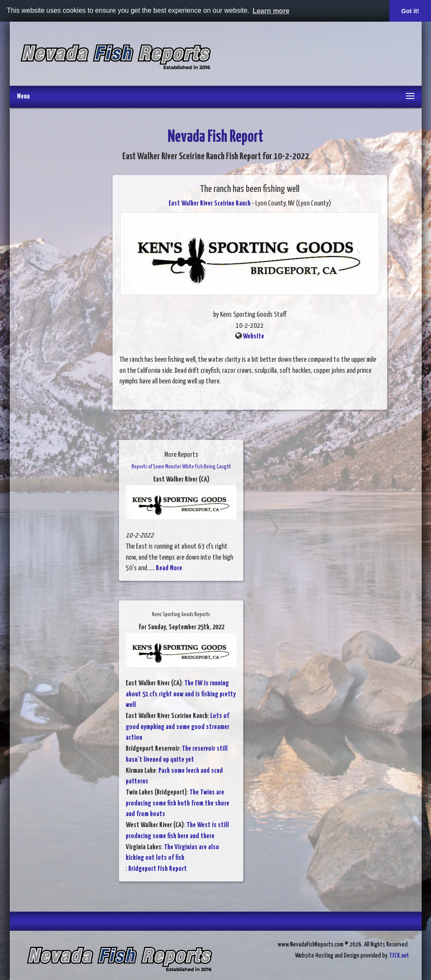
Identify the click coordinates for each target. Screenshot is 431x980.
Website (254, 337)
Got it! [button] (410, 11)
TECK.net (399, 956)
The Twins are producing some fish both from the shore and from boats (177, 803)
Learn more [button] (271, 11)
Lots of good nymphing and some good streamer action (177, 727)
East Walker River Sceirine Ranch (210, 204)
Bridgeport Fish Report (158, 869)
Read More (169, 568)
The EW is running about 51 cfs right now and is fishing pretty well (181, 694)
